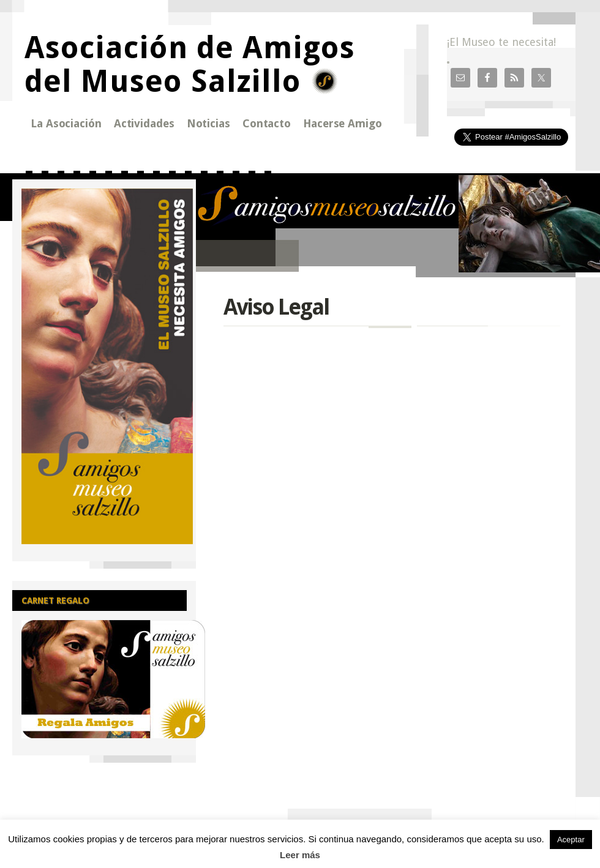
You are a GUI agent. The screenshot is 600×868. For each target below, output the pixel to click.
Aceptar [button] (571, 840)
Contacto (267, 123)
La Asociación (66, 123)
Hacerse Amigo (343, 123)
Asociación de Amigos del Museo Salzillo (190, 64)
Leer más (300, 855)
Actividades (144, 123)
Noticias (208, 123)
